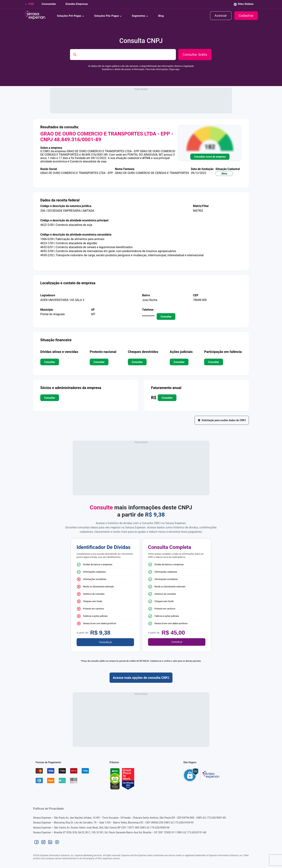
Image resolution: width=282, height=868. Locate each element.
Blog (161, 16)
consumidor (48, 4)
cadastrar (246, 16)
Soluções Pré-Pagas (71, 16)
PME (30, 4)
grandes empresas (76, 4)
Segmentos (141, 16)
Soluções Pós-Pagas (109, 16)
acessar (221, 16)
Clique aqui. (174, 69)
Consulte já (105, 642)
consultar (166, 316)
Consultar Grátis (195, 55)
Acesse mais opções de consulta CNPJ (141, 678)
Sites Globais (246, 4)
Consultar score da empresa (210, 157)
